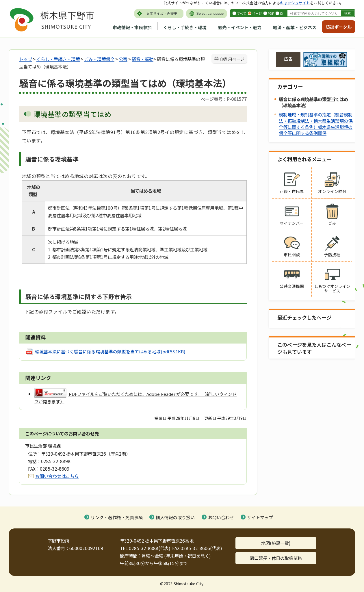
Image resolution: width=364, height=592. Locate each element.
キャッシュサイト (295, 3)
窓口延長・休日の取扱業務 (276, 558)
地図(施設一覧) (276, 543)
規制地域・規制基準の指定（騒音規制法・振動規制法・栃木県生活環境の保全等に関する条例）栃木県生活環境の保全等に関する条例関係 (316, 124)
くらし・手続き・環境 (185, 27)
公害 (123, 59)
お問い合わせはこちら (57, 476)
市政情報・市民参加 (132, 27)
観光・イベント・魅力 (240, 27)
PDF (271, 13)
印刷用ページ (232, 59)
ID (282, 13)
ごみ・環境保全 (99, 59)
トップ (26, 59)
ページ (257, 13)
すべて (242, 13)
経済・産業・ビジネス (295, 27)
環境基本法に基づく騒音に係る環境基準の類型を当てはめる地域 (110, 351)
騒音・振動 (143, 59)
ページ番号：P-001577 (224, 99)
